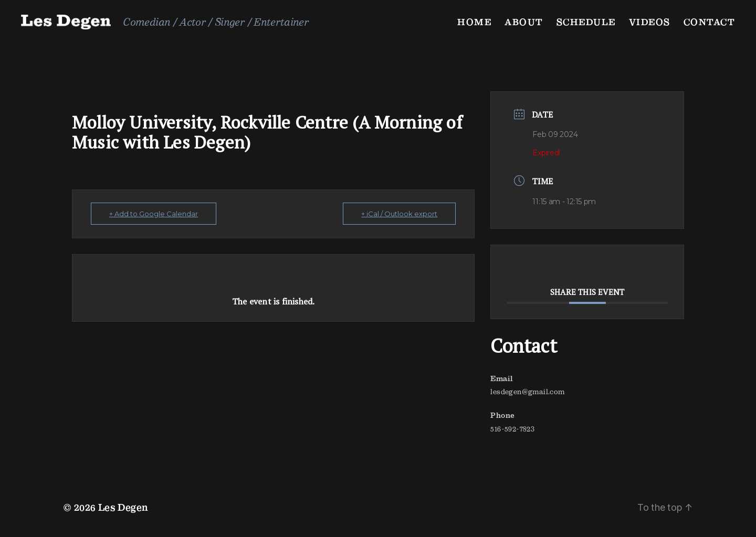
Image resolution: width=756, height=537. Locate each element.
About (524, 22)
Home (474, 22)
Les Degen (123, 507)
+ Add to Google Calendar (154, 214)
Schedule (586, 22)
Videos (650, 22)
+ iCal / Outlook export (399, 214)
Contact (710, 22)
